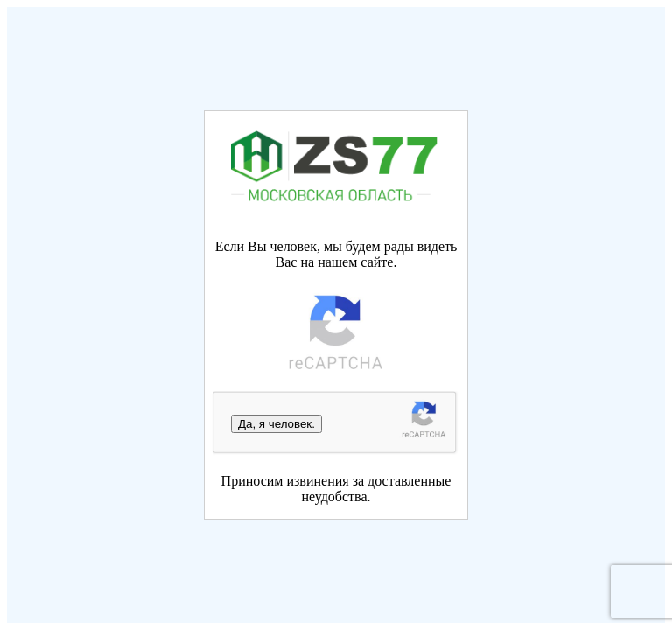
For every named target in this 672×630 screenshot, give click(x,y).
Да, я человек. (276, 424)
